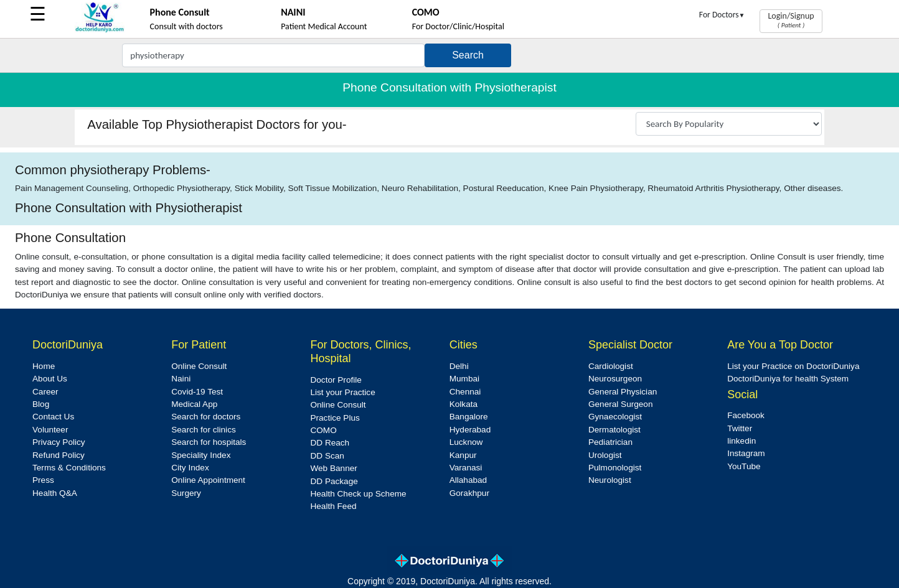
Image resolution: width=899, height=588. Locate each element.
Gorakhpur (469, 493)
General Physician (623, 392)
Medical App (194, 404)
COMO (323, 430)
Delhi (459, 366)
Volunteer (50, 430)
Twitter (740, 428)
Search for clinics (204, 430)
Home (44, 366)
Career (45, 392)
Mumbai (464, 379)
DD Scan (327, 456)
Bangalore (469, 417)
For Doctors (722, 15)
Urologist (605, 455)
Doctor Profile (336, 380)
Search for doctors (206, 417)
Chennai (465, 392)
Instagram (746, 453)
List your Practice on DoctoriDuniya (793, 366)
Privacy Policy (59, 442)
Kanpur (463, 455)
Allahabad (468, 480)
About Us (50, 379)
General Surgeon (621, 404)
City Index (190, 468)
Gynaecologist (615, 417)
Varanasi (466, 468)
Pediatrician (610, 442)
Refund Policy (59, 455)
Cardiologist (611, 366)
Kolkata (464, 404)
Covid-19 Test (197, 392)
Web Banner (333, 468)
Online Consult (199, 366)
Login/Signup (791, 20)
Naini (181, 379)
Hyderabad (470, 430)
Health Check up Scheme (358, 494)
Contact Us (53, 417)
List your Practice (342, 392)
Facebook (746, 415)
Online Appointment (208, 480)
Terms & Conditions (69, 468)
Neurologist (610, 480)
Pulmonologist (615, 468)
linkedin (741, 441)
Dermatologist (614, 430)
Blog (41, 404)
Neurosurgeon (615, 379)
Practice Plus (335, 418)
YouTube (744, 466)
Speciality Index (201, 455)
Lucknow (466, 442)
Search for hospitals (209, 442)
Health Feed (333, 506)
